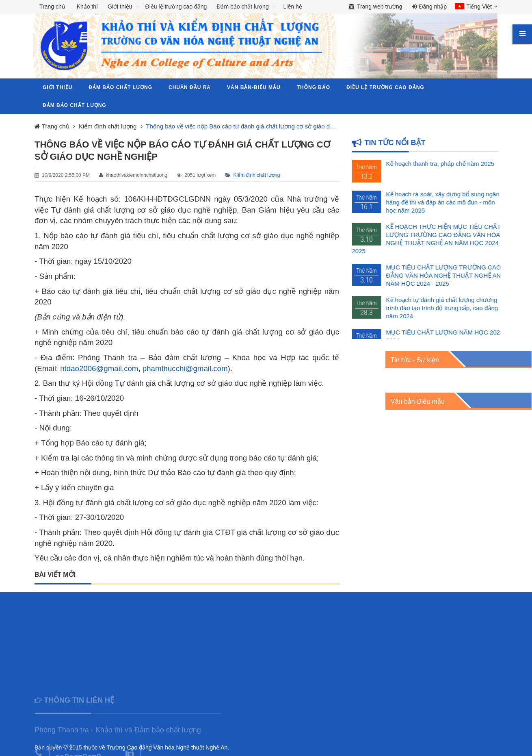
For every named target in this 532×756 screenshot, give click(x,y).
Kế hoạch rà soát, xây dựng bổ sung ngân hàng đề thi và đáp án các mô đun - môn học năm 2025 (450, 202)
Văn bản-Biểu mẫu (465, 401)
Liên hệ (293, 7)
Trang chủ (52, 7)
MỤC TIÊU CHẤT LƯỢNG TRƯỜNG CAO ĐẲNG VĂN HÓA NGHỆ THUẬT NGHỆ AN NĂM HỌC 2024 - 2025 (451, 275)
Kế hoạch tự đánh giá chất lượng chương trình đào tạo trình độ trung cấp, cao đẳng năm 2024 (449, 308)
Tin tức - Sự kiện (462, 360)
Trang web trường (375, 7)
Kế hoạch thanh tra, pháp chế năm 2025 (447, 164)
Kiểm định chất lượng (257, 175)
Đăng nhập (429, 7)
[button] (474, 7)
